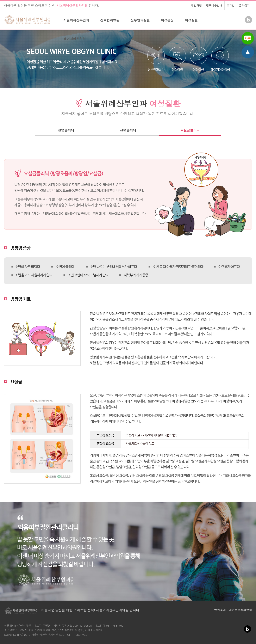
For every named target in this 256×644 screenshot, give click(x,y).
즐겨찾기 (244, 5)
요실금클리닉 (190, 130)
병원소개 (220, 610)
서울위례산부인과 (76, 20)
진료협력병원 (110, 20)
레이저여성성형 (75, 39)
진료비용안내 (214, 5)
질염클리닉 (66, 130)
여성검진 (167, 20)
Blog (248, 18)
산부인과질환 (140, 20)
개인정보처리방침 (241, 610)
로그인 (231, 5)
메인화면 (196, 5)
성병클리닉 (128, 130)
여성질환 (191, 20)
